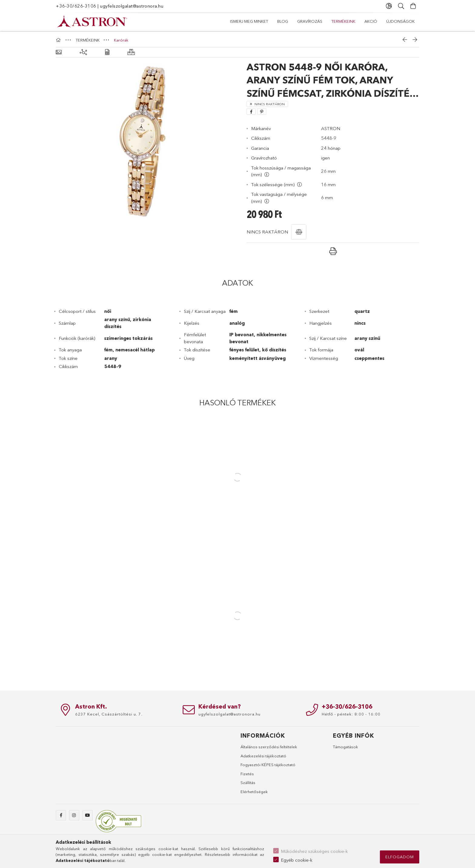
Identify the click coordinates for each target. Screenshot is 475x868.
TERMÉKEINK (301, 21)
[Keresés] (401, 6)
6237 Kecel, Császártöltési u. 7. (109, 714)
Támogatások (345, 747)
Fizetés (247, 774)
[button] (299, 232)
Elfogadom (400, 857)
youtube (88, 815)
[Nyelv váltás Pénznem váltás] (389, 6)
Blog (362, 21)
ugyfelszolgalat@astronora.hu (132, 6)
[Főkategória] (59, 40)
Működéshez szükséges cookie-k (314, 851)
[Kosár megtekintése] (413, 6)
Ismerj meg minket (396, 21)
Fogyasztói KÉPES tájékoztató (268, 765)
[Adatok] (107, 52)
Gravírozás (335, 21)
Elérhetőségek (254, 792)
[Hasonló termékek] (131, 52)
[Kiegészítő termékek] (83, 52)
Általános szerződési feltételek (269, 747)
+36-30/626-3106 (76, 6)
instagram (74, 815)
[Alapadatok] (59, 52)
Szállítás (248, 783)
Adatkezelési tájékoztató (263, 756)
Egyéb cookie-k (297, 860)
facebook (61, 815)
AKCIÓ (274, 21)
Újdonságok (244, 21)
